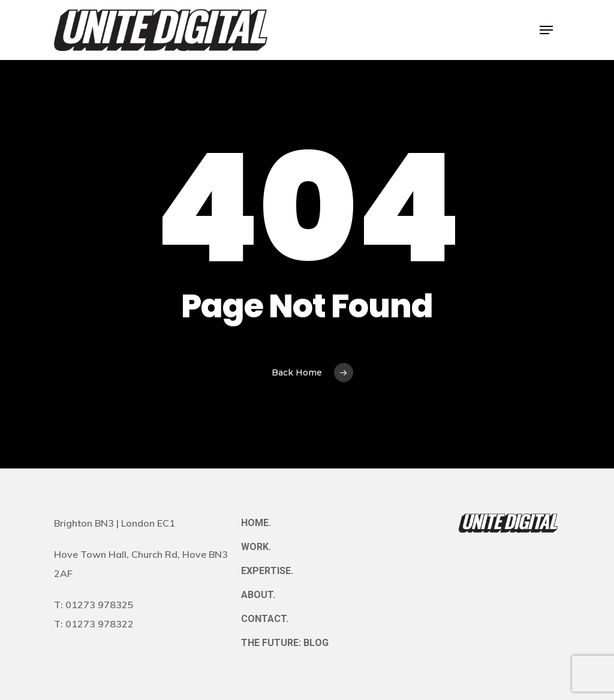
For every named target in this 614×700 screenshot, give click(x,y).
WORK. (256, 547)
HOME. (256, 523)
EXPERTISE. (267, 571)
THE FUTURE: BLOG (285, 643)
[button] (546, 30)
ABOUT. (258, 595)
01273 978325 (100, 605)
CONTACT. (265, 619)
